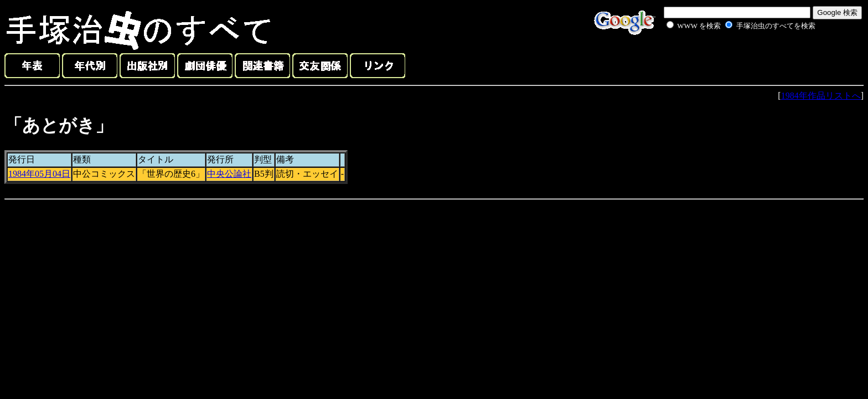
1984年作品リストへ (821, 96)
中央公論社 (229, 174)
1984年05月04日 (39, 174)
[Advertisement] (728, 58)
